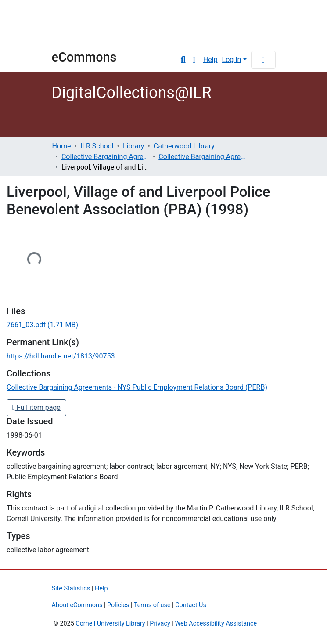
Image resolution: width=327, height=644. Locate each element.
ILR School (97, 146)
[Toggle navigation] (263, 60)
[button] (194, 60)
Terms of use (152, 605)
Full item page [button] (36, 407)
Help (210, 60)
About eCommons (77, 605)
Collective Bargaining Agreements (105, 157)
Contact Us (191, 605)
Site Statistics (71, 588)
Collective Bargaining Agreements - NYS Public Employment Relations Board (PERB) (202, 157)
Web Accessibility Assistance (216, 624)
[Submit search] (183, 60)
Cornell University (74, 25)
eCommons (84, 57)
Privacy (160, 624)
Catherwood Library (184, 146)
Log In (232, 60)
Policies (118, 605)
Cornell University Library (110, 624)
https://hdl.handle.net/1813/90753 (61, 356)
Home (62, 146)
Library (133, 146)
